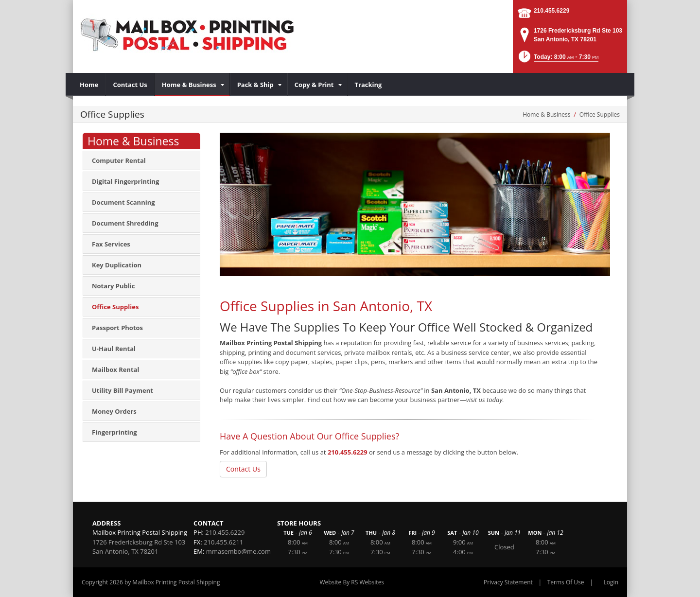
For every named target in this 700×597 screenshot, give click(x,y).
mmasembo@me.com (238, 551)
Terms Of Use (566, 582)
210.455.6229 (551, 11)
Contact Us (243, 469)
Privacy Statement (508, 582)
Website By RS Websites (352, 582)
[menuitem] (89, 85)
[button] (558, 60)
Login (611, 582)
